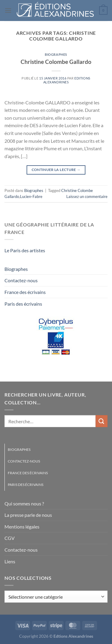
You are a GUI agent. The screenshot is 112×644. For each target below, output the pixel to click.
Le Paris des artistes (25, 250)
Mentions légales (22, 527)
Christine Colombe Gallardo (56, 62)
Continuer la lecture (56, 170)
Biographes (56, 54)
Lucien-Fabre (31, 196)
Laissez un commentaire (87, 196)
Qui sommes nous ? (24, 503)
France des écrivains (25, 292)
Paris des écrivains (23, 304)
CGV (10, 538)
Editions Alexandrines (67, 80)
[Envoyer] (102, 421)
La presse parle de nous (28, 515)
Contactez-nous (21, 280)
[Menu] (8, 10)
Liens (10, 561)
